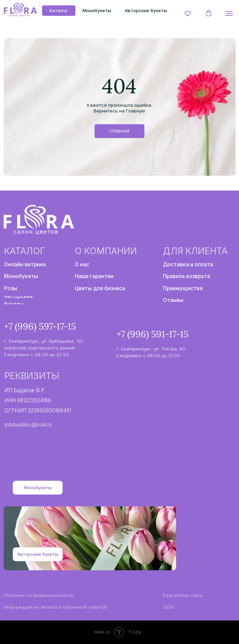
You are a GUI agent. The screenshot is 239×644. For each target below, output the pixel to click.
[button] (188, 13)
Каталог (25, 251)
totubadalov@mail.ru (28, 425)
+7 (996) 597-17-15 (40, 326)
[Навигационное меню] (229, 13)
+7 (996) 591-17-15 (152, 334)
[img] (20, 10)
